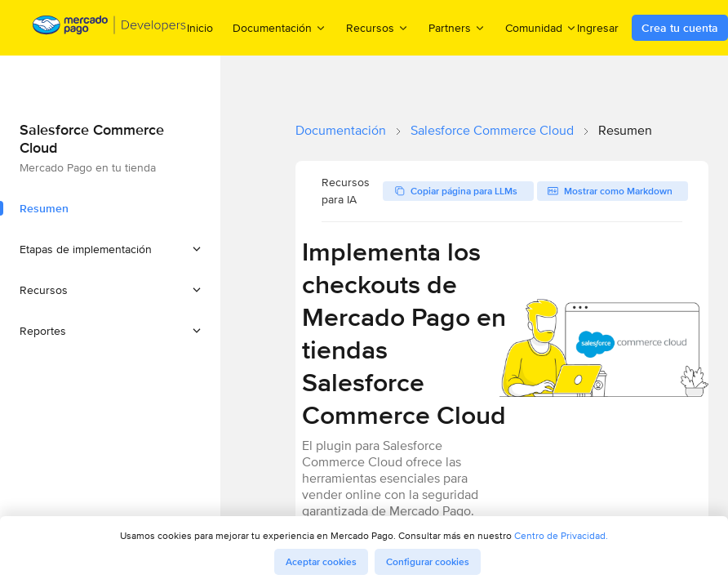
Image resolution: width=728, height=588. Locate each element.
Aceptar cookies (321, 562)
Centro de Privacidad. (561, 535)
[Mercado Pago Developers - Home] (110, 28)
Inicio (200, 28)
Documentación (341, 130)
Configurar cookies (428, 562)
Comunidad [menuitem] (541, 27)
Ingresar (598, 28)
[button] (110, 249)
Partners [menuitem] (457, 27)
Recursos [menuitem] (377, 27)
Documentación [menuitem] (280, 27)
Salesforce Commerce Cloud (492, 130)
